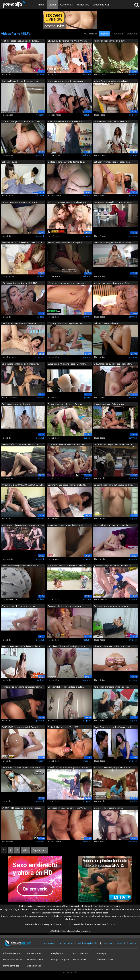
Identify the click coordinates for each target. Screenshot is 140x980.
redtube (87, 115)
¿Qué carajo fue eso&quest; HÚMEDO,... (20, 283)
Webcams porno (35, 959)
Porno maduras (81, 953)
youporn (40, 115)
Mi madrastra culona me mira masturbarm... (22, 687)
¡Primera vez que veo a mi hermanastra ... (67, 283)
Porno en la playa (105, 959)
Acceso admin (70, 972)
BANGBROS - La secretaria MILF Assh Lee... (22, 727)
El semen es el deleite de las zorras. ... (19, 606)
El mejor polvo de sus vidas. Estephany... (112, 646)
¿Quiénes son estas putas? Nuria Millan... (67, 566)
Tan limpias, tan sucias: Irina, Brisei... (19, 404)
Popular (105, 34)
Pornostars (83, 4)
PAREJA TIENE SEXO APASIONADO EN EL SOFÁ (23, 485)
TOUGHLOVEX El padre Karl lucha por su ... (114, 445)
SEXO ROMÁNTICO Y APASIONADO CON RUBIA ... (20, 445)
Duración (132, 34)
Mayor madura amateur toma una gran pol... (68, 81)
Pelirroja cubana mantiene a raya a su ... (112, 606)
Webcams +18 (101, 4)
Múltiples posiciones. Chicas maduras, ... (20, 41)
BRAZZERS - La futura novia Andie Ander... (67, 41)
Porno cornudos (11, 966)
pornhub (87, 74)
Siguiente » (39, 850)
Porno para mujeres (60, 959)
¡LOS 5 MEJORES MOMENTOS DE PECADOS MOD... (68, 445)
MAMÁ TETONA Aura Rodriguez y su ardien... (68, 768)
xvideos (41, 74)
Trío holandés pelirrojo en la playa (110, 41)
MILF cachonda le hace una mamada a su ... (114, 525)
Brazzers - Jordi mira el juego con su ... (65, 606)
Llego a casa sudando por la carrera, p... (20, 202)
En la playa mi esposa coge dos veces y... (66, 323)
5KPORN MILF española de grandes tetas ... (22, 808)
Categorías (66, 4)
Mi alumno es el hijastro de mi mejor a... (112, 121)
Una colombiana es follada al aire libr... (111, 404)
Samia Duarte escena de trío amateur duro (114, 727)
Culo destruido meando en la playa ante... (67, 646)
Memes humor (34, 953)
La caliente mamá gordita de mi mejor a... (20, 566)
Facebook (121, 943)
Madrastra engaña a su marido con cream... (22, 121)
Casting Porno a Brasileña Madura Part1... (67, 485)
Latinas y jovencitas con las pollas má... (112, 162)
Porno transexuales (13, 959)
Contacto (107, 943)
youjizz (87, 397)
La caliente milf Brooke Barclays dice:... (20, 323)
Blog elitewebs (34, 966)
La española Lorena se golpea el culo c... (66, 687)
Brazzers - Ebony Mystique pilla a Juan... (112, 768)
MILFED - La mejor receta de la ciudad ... (66, 525)
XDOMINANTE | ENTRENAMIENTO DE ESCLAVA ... (23, 526)
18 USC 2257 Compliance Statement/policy (70, 931)
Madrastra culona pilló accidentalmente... (113, 202)
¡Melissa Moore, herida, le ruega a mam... (21, 81)
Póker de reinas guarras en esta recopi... (113, 243)
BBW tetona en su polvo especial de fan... (113, 364)
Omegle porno (57, 953)
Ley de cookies (66, 943)
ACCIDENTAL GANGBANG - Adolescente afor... (67, 203)
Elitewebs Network (12, 953)
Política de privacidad (88, 943)
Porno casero (80, 959)
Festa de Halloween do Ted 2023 (63, 727)
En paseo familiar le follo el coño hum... (65, 404)
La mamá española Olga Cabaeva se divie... (114, 485)
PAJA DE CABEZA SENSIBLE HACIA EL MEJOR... (23, 243)
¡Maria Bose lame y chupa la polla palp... (112, 81)
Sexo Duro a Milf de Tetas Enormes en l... (66, 121)
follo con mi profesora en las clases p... (112, 687)
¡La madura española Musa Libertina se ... (113, 566)
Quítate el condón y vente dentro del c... (66, 162)
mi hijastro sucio (9, 162)
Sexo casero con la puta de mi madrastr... (20, 364)
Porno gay (101, 953)
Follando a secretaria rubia (107, 323)
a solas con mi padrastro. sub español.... (66, 243)
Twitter (133, 943)
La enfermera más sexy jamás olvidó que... (21, 768)
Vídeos (52, 4)
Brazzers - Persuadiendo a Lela (109, 808)
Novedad (118, 34)
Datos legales (48, 943)
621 (26, 850)
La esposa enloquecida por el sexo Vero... (67, 808)
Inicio (41, 4)
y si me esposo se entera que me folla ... (112, 283)
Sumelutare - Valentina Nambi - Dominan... (67, 364)
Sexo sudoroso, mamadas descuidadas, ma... (22, 646)
